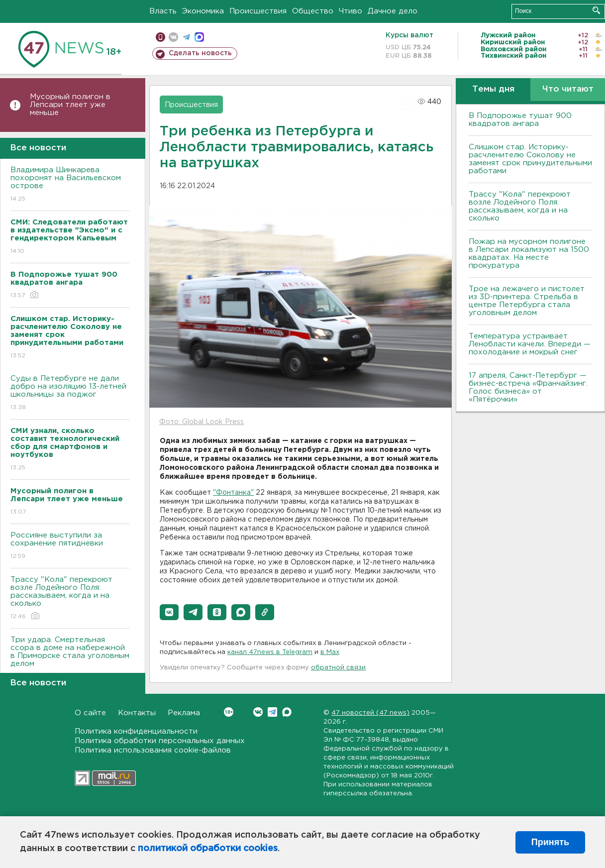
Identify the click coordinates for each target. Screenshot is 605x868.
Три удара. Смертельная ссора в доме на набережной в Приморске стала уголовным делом (70, 659)
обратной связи (338, 668)
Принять (550, 842)
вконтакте (173, 37)
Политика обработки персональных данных (160, 741)
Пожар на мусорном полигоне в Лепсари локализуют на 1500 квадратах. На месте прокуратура (529, 254)
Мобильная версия (160, 37)
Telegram (272, 712)
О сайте (90, 713)
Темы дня (493, 89)
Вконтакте (229, 712)
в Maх (330, 652)
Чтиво (351, 11)
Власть (163, 11)
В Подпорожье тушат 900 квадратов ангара (520, 120)
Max (287, 712)
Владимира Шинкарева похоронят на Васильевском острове (70, 185)
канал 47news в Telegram (270, 652)
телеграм (186, 37)
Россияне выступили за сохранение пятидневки (70, 546)
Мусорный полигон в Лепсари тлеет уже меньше (70, 105)
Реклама (184, 713)
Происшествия (258, 11)
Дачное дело (393, 11)
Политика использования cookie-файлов (153, 750)
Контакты (137, 713)
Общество (313, 11)
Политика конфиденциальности (136, 731)
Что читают (568, 89)
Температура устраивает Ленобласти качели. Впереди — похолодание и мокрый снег (530, 344)
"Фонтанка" (233, 493)
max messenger (199, 37)
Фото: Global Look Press (202, 422)
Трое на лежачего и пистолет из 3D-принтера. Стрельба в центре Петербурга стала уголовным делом (527, 301)
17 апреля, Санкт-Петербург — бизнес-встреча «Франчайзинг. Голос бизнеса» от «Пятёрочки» (528, 387)
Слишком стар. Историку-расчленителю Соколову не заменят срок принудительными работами (530, 159)
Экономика (203, 11)
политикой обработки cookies (208, 849)
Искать (596, 10)
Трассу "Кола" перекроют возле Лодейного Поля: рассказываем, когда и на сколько (70, 598)
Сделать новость (200, 53)
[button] (169, 612)
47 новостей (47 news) (370, 713)
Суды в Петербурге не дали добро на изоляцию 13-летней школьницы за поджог (70, 393)
